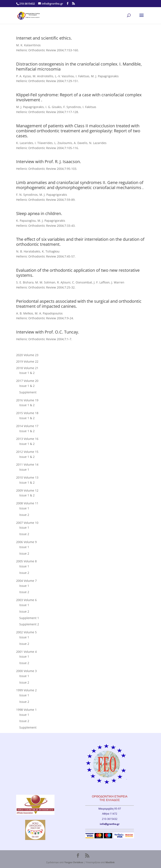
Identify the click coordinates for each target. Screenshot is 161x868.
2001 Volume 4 (26, 652)
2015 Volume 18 (27, 413)
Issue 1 (24, 469)
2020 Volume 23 (27, 355)
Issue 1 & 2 (27, 373)
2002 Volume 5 (26, 632)
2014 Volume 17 (27, 426)
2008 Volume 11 (27, 503)
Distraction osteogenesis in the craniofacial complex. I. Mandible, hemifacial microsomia (79, 66)
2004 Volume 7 (26, 581)
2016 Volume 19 (27, 400)
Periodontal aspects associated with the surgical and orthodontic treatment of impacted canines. (79, 304)
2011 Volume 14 (27, 464)
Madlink (110, 862)
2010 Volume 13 (27, 477)
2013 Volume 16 (27, 439)
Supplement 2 (29, 624)
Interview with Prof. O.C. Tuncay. (48, 332)
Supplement (28, 392)
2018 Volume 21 (27, 368)
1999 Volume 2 (26, 690)
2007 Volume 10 (27, 523)
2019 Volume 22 (27, 361)
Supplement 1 (29, 618)
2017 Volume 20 (27, 381)
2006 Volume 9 (26, 542)
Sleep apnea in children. (39, 213)
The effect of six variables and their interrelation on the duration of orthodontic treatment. (80, 242)
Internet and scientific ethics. (44, 38)
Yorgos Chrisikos (74, 862)
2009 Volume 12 (27, 490)
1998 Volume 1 (26, 710)
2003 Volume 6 (26, 600)
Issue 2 (24, 515)
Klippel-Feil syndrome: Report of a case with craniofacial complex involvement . (79, 97)
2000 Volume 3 (26, 671)
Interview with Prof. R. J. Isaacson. (49, 162)
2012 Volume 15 (27, 452)
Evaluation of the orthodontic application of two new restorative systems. (78, 273)
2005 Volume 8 (26, 561)
